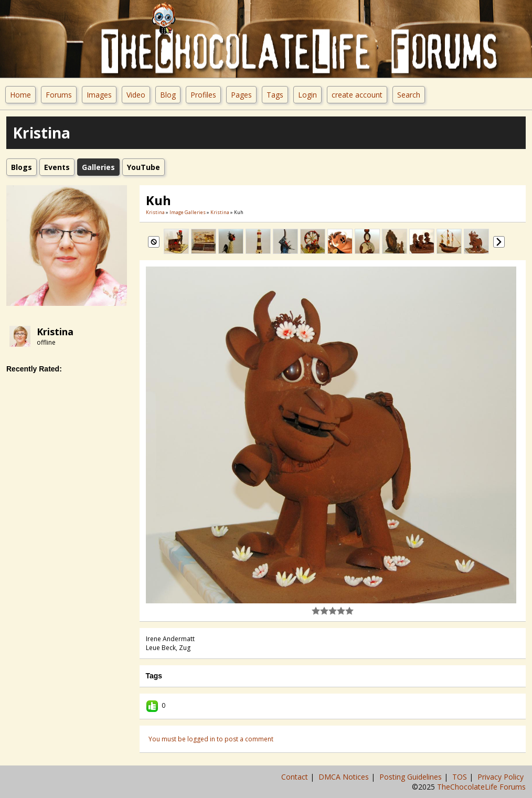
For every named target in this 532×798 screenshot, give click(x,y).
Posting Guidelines (412, 777)
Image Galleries (188, 212)
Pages (241, 95)
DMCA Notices (345, 777)
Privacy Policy (502, 777)
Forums (59, 95)
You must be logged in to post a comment (211, 739)
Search (409, 95)
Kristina (55, 332)
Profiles (203, 95)
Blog (168, 95)
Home (20, 95)
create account (357, 95)
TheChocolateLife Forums (481, 787)
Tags (275, 95)
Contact (296, 777)
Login (307, 95)
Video (136, 95)
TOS (461, 777)
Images (99, 95)
